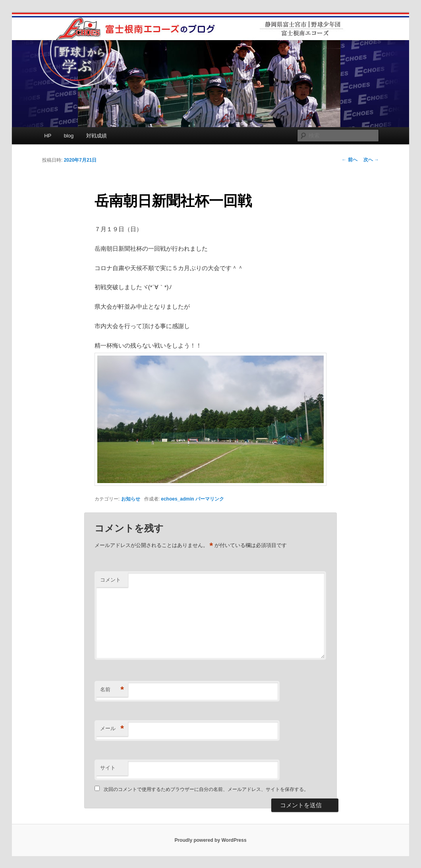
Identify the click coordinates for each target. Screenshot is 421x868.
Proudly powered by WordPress (210, 840)
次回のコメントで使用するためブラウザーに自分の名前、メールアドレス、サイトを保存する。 (206, 789)
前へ (349, 160)
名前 (112, 690)
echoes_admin (177, 499)
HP (48, 136)
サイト (108, 768)
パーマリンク (210, 499)
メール (112, 729)
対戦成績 (97, 136)
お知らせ (131, 499)
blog (69, 136)
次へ (371, 160)
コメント (110, 580)
